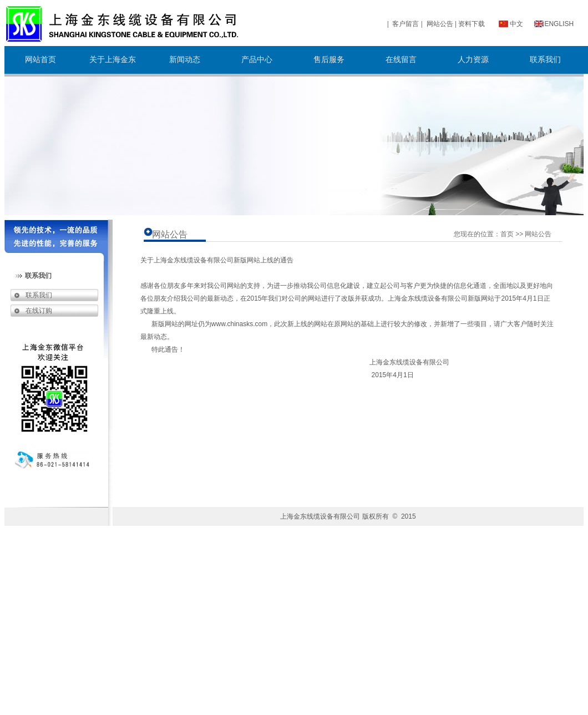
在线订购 (36, 311)
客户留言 (405, 24)
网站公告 (440, 24)
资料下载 (472, 24)
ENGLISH (559, 24)
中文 (516, 24)
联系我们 (36, 295)
